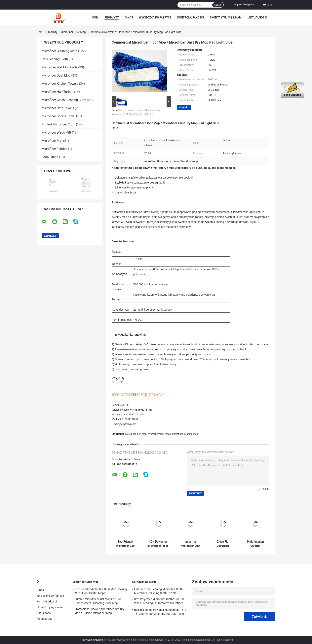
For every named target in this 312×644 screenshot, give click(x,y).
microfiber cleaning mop (185, 434)
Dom (95, 17)
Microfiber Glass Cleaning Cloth (64, 100)
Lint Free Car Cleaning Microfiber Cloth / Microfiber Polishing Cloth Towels (159, 591)
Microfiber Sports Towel (58, 116)
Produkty (112, 17)
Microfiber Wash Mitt (56, 133)
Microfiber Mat (52, 141)
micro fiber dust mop (136, 434)
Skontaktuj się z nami (226, 17)
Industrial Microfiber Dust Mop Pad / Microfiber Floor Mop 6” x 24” (191, 544)
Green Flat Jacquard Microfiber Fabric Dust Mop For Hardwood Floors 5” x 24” (223, 544)
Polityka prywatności (92, 640)
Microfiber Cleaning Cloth (59, 51)
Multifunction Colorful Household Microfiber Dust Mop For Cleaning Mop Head (255, 544)
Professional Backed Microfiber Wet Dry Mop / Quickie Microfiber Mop (99, 611)
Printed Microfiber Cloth (58, 124)
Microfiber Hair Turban (57, 92)
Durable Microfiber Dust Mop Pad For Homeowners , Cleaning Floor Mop (98, 601)
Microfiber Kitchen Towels (60, 84)
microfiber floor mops (159, 434)
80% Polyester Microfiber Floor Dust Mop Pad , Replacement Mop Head (158, 544)
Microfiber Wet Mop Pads (59, 67)
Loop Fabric (50, 157)
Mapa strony (44, 619)
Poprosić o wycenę (244, 5)
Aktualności (258, 17)
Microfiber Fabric (54, 149)
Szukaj (218, 5)
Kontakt (184, 107)
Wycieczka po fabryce (155, 17)
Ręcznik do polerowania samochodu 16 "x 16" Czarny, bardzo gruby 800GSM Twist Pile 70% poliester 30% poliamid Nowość (160, 612)
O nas (129, 17)
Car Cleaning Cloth (55, 59)
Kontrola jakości (191, 17)
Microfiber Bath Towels (58, 108)
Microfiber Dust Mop (73, 32)
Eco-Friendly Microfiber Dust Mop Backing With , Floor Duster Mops (126, 544)
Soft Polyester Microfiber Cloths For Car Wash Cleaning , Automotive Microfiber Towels (159, 602)
